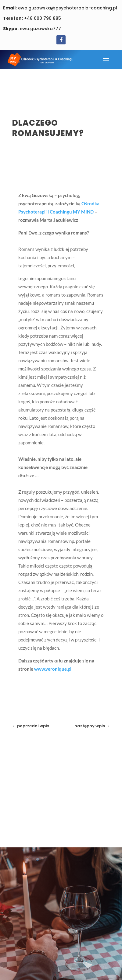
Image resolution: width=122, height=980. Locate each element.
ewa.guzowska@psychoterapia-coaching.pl (60, 8)
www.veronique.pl (53, 669)
